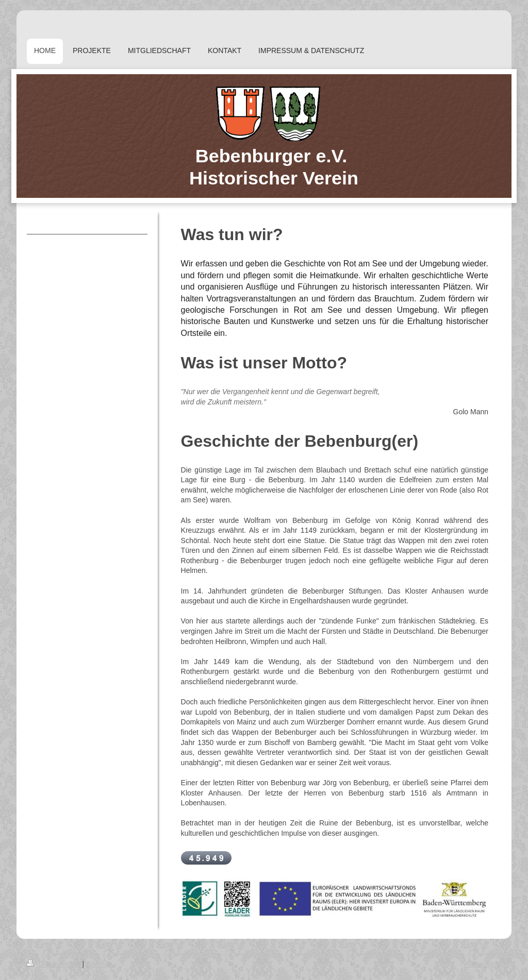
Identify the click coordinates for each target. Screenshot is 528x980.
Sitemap (99, 964)
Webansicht (482, 964)
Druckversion (54, 964)
